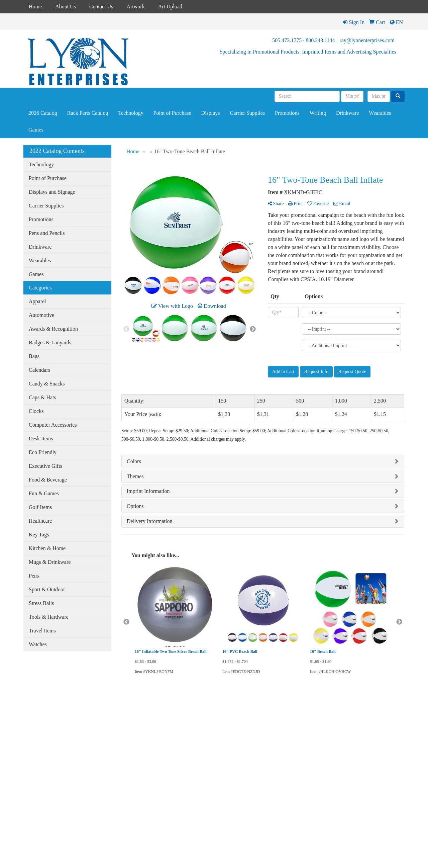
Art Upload (170, 7)
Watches (38, 644)
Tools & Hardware (49, 617)
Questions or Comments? (50, 793)
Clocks (36, 411)
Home (35, 7)
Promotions (287, 113)
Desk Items (41, 439)
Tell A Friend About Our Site (54, 801)
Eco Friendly (43, 452)
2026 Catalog (43, 113)
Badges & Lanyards (50, 342)
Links (28, 772)
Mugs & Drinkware (50, 562)
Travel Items (42, 631)
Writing (318, 113)
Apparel (37, 301)
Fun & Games (44, 493)
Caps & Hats (42, 397)
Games (36, 130)
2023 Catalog (100, 734)
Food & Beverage (48, 480)
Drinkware (347, 113)
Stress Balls (41, 603)
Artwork (135, 7)
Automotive (41, 315)
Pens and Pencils (47, 233)
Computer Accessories (53, 425)
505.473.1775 (287, 40)
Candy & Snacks (47, 384)
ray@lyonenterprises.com (367, 40)
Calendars (39, 370)
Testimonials (34, 781)
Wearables (380, 113)
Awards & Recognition (53, 329)
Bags (34, 356)
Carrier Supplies (247, 113)
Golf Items (40, 507)
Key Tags (39, 535)
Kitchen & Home (47, 548)
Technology (131, 113)
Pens (34, 576)
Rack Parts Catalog (88, 113)
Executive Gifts (45, 466)
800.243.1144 (320, 40)
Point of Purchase (172, 113)
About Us (66, 7)
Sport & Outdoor (47, 589)
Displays (211, 113)
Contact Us (101, 7)
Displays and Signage (52, 192)
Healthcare (40, 521)
